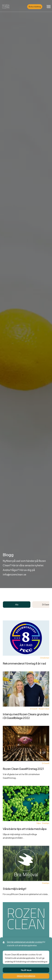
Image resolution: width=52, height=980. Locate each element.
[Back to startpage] (6, 7)
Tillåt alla (26, 970)
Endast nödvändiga (26, 976)
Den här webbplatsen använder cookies (25, 942)
